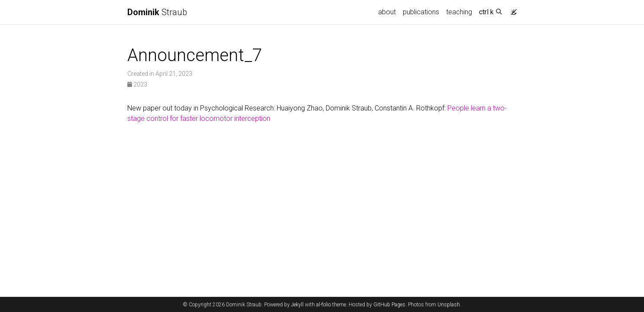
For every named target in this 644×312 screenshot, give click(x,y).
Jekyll (297, 305)
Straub (157, 12)
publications (421, 12)
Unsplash (449, 305)
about (387, 12)
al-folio (324, 305)
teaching (459, 12)
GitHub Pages (389, 305)
